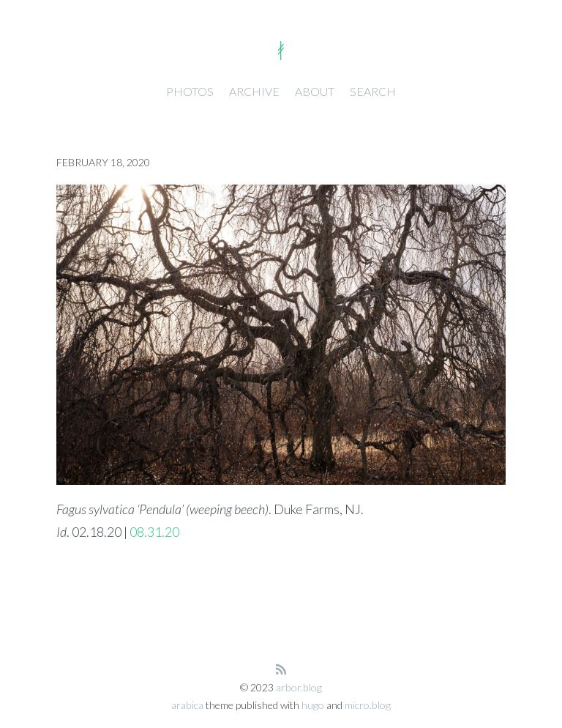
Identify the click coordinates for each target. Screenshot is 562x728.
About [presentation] (315, 91)
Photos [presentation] (190, 91)
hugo (313, 705)
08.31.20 (154, 532)
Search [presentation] (373, 91)
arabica (187, 705)
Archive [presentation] (254, 91)
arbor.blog (299, 687)
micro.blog (368, 705)
